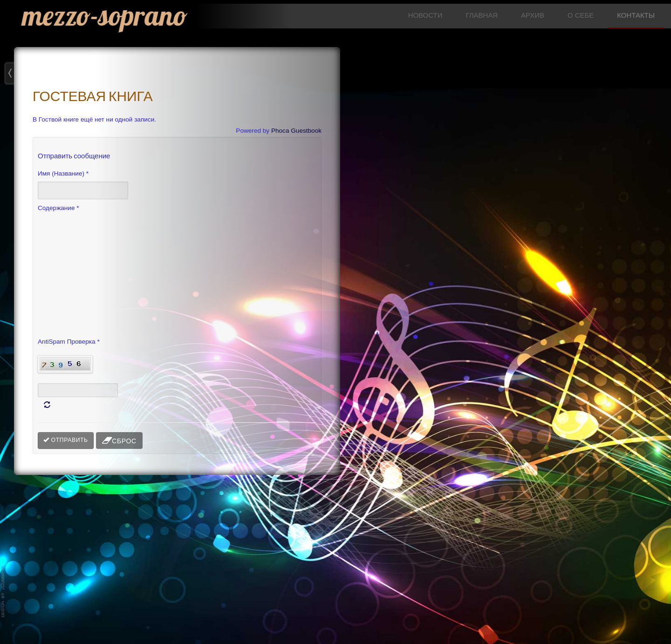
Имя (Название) (63, 173)
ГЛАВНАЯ (482, 15)
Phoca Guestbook (296, 131)
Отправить (66, 440)
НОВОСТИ (425, 15)
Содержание (58, 208)
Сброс (119, 441)
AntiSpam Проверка (69, 341)
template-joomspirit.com (3, 590)
